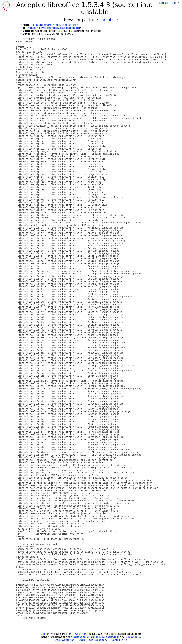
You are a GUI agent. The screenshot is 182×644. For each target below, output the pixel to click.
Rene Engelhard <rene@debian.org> (55, 25)
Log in (176, 3)
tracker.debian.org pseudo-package (94, 637)
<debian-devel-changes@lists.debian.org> (55, 28)
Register (164, 3)
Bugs (82, 640)
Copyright (81, 634)
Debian (45, 634)
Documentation (65, 640)
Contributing (119, 640)
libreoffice (109, 20)
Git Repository (98, 640)
